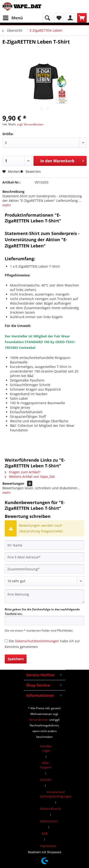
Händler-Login (46, 748)
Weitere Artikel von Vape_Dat (30, 477)
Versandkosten (39, 720)
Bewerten (30, 171)
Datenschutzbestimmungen (37, 641)
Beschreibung (13, 191)
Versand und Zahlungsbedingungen (56, 794)
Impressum (48, 846)
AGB (44, 833)
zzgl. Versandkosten (30, 124)
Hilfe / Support (46, 765)
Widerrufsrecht (50, 809)
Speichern (16, 659)
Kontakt (46, 780)
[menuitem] (13, 18)
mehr (7, 205)
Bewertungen (13, 483)
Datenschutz (49, 821)
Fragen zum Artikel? (23, 472)
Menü (13, 17)
